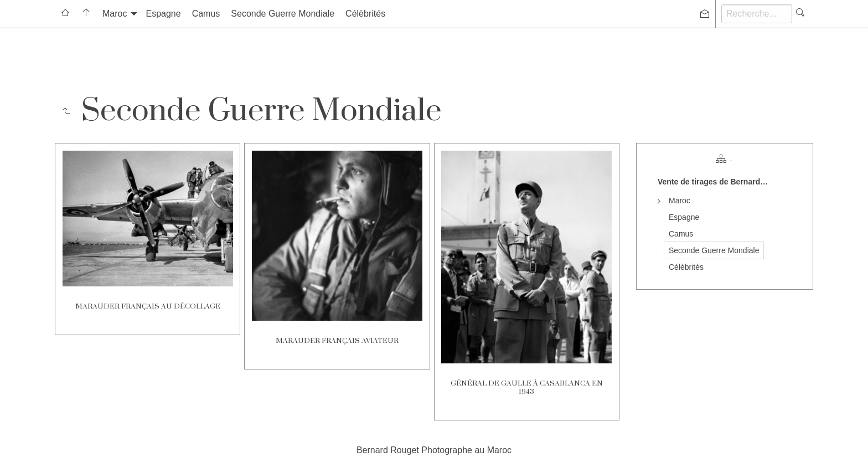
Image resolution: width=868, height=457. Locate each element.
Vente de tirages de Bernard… (713, 182)
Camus (206, 14)
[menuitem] (65, 14)
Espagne (163, 14)
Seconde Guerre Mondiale (283, 14)
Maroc (115, 14)
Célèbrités (365, 14)
